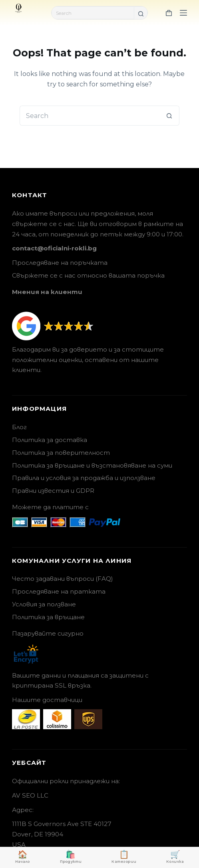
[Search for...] (93, 13)
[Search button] (141, 14)
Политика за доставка (50, 440)
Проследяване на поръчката (60, 263)
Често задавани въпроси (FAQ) (63, 579)
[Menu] (183, 13)
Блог (19, 427)
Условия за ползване (44, 604)
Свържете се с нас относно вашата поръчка (88, 275)
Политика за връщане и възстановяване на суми (92, 465)
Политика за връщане (48, 617)
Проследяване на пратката (59, 591)
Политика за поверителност (61, 453)
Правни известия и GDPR (53, 491)
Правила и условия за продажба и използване (84, 478)
